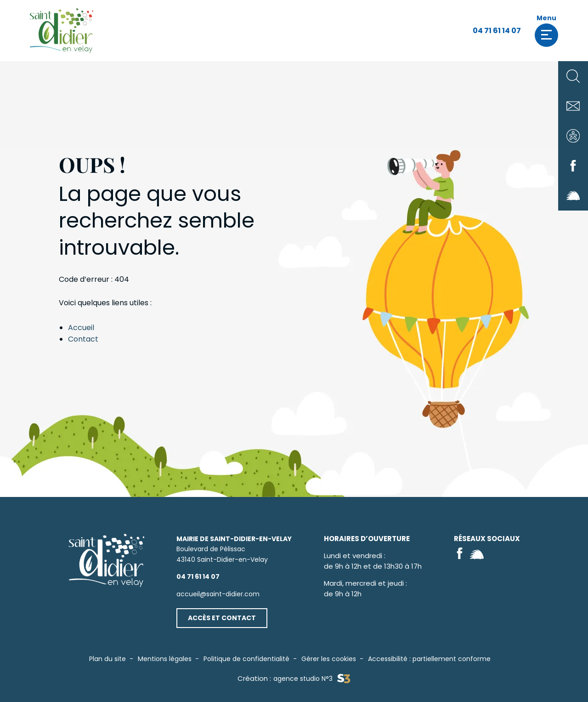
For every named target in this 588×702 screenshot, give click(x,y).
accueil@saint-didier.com (218, 594)
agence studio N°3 (312, 679)
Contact (83, 339)
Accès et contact (222, 618)
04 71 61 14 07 (497, 31)
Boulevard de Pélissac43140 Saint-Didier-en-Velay (234, 549)
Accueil (81, 328)
